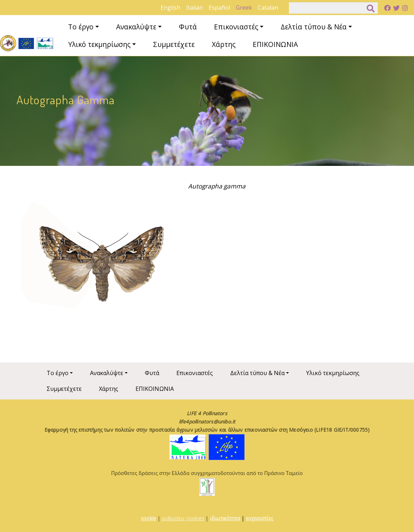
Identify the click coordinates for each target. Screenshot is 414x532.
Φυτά (188, 27)
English (170, 8)
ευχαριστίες (260, 518)
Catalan (268, 8)
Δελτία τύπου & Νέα (314, 27)
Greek (244, 8)
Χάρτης (224, 44)
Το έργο (81, 27)
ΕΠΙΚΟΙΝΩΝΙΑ (275, 44)
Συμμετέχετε (174, 44)
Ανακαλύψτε (136, 27)
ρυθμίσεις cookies (183, 518)
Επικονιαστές (236, 27)
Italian (194, 8)
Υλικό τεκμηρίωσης (99, 44)
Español (219, 8)
